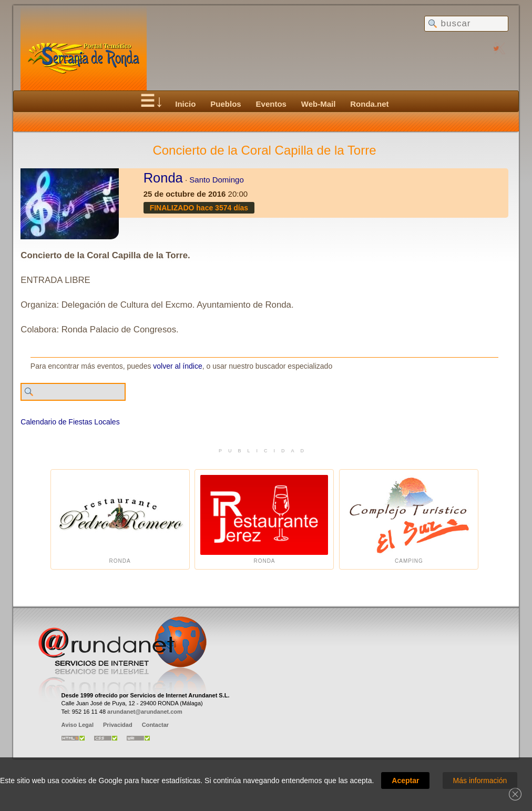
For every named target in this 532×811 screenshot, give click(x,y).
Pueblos (226, 104)
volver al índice (177, 366)
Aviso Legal (78, 725)
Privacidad (118, 725)
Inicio (185, 104)
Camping (409, 519)
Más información (480, 780)
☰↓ (152, 101)
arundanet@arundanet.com (145, 712)
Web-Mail (319, 104)
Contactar (155, 725)
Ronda (163, 178)
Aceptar (405, 780)
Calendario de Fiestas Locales (70, 422)
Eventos (271, 104)
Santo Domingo (216, 180)
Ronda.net (369, 104)
